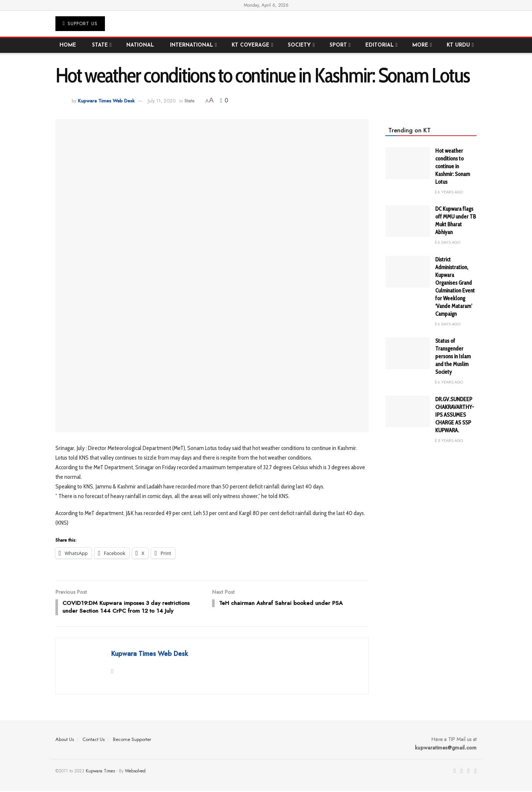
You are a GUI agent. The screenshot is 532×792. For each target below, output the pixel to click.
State (100, 45)
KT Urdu (458, 45)
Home (68, 45)
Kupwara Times (100, 772)
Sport (338, 45)
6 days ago (448, 242)
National (140, 45)
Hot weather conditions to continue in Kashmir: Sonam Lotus (453, 166)
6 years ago (449, 192)
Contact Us (93, 741)
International (192, 45)
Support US (80, 23)
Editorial (380, 45)
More (420, 45)
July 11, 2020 (162, 101)
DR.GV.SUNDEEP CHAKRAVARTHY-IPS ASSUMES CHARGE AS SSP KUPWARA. (455, 415)
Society (299, 45)
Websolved (135, 772)
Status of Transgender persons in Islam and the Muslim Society (453, 356)
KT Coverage (250, 45)
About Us (65, 741)
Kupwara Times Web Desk (106, 101)
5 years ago (449, 440)
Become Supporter (132, 741)
